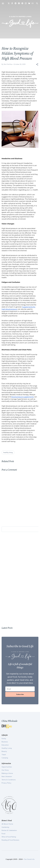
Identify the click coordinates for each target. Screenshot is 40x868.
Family (4, 739)
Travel (4, 755)
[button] (37, 64)
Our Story (5, 770)
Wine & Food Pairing (9, 837)
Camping (5, 758)
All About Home (7, 824)
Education (5, 745)
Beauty (4, 751)
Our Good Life (29, 859)
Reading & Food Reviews (10, 840)
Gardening (5, 827)
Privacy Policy (6, 783)
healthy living (8, 452)
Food (3, 834)
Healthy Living (7, 748)
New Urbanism (7, 776)
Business (5, 742)
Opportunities (7, 767)
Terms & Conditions (9, 780)
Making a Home (7, 773)
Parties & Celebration (9, 830)
